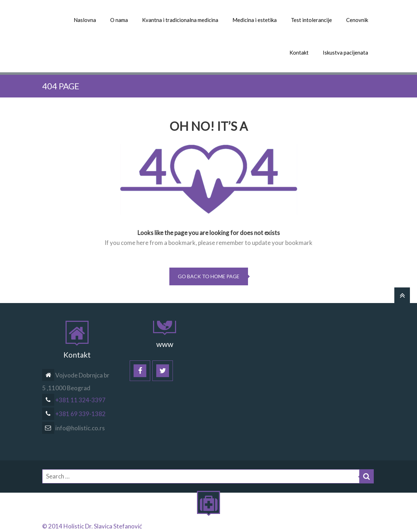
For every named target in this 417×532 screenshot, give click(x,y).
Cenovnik (357, 20)
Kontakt (299, 52)
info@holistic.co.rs (74, 428)
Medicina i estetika (255, 20)
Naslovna (85, 20)
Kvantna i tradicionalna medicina (180, 20)
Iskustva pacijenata (345, 52)
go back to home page (209, 276)
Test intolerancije (311, 20)
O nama (119, 20)
